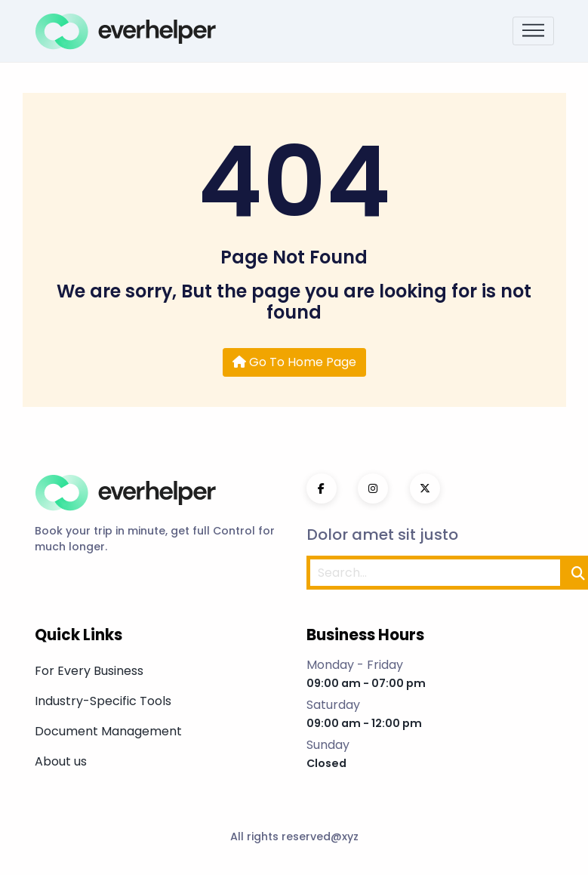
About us (61, 761)
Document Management (108, 731)
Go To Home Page (294, 362)
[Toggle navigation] (533, 31)
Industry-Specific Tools (103, 701)
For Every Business (89, 671)
